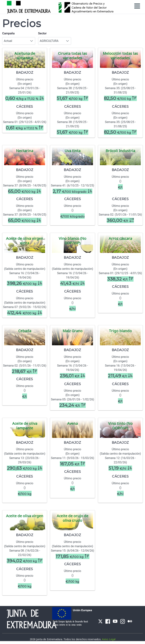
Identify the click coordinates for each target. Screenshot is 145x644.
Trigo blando (120, 331)
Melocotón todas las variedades (120, 56)
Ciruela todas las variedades (72, 56)
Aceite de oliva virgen (25, 516)
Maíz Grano (72, 331)
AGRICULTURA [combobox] (49, 41)
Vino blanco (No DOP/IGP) (72, 241)
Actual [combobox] (8, 41)
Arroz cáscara (120, 238)
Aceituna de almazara (25, 56)
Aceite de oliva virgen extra (25, 241)
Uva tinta (72, 151)
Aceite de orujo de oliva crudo (72, 518)
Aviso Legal (109, 639)
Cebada (25, 331)
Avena (72, 423)
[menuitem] (100, 621)
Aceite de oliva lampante (25, 426)
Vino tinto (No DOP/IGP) (120, 426)
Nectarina (25, 151)
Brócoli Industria (120, 151)
